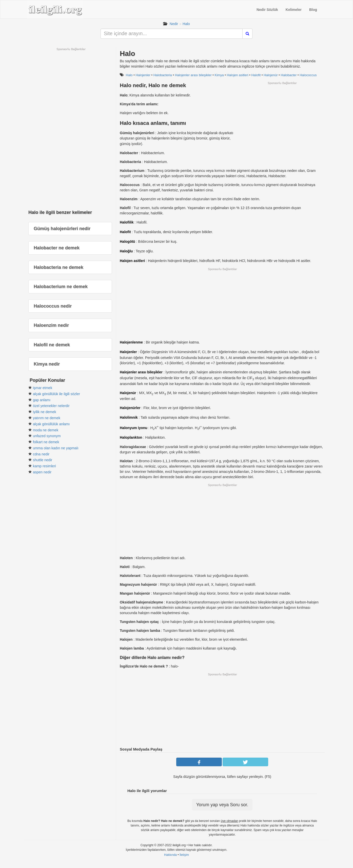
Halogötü (128, 241)
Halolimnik (129, 417)
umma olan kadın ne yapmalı (56, 448)
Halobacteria (163, 75)
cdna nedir (41, 454)
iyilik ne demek (45, 412)
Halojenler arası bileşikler (193, 75)
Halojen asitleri (237, 75)
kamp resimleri (44, 466)
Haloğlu (126, 251)
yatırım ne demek (47, 418)
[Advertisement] (282, 120)
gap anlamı (42, 400)
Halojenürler (130, 408)
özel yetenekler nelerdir (51, 406)
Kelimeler (294, 10)
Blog (313, 10)
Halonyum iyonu (134, 428)
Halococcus (308, 75)
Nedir (174, 24)
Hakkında (170, 855)
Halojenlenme (131, 342)
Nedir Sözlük (267, 10)
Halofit (256, 75)
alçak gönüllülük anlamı (51, 424)
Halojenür (271, 75)
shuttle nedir (43, 460)
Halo (186, 24)
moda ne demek (46, 430)
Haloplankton (131, 437)
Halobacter (289, 75)
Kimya (219, 75)
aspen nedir (42, 472)
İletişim (184, 855)
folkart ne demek (46, 442)
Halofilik (127, 222)
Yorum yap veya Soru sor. (222, 805)
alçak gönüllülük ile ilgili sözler (56, 394)
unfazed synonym (47, 436)
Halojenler (143, 75)
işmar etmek (43, 388)
